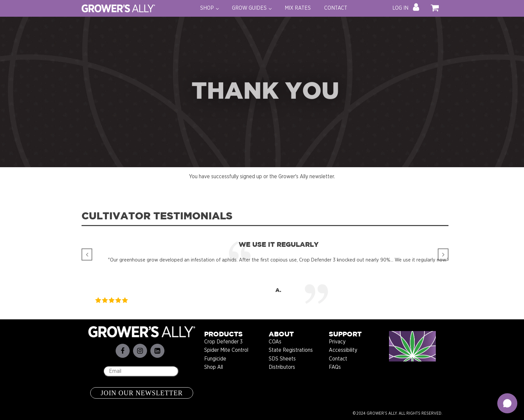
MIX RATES (298, 8)
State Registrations (291, 350)
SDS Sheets (282, 359)
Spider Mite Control (226, 350)
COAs (275, 342)
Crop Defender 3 (223, 342)
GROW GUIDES (249, 8)
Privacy (337, 342)
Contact (338, 359)
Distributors (282, 367)
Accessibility (343, 350)
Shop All (214, 367)
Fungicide (215, 359)
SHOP (207, 8)
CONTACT (336, 8)
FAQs (335, 367)
